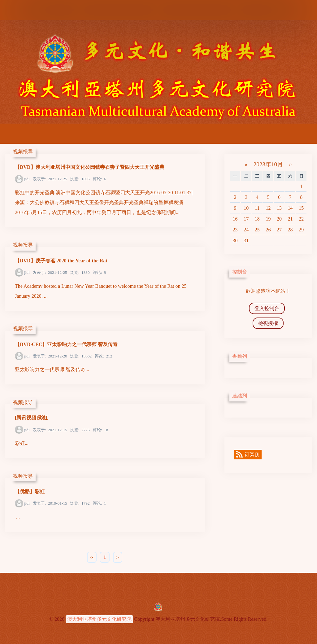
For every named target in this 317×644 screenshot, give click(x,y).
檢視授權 (268, 323)
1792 (80, 503)
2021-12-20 (50, 356)
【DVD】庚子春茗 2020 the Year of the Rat (61, 261)
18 (101, 430)
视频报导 (23, 152)
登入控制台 (267, 308)
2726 (80, 430)
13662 (81, 356)
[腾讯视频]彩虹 (31, 418)
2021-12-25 (50, 179)
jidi (27, 179)
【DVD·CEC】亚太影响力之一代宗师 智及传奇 (66, 344)
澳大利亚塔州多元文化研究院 (99, 619)
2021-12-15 (50, 430)
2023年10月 (268, 164)
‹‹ (92, 557)
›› (118, 557)
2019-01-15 (50, 503)
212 (103, 356)
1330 (80, 272)
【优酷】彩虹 (30, 491)
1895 (80, 179)
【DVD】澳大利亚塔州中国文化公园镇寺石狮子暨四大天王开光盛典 (90, 167)
